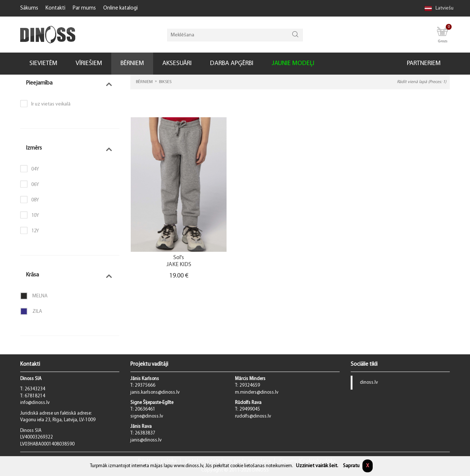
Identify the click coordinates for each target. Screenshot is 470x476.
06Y (35, 185)
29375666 (145, 385)
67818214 (35, 396)
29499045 (250, 409)
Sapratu (351, 466)
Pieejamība (39, 83)
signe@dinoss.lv (147, 416)
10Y (35, 216)
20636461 (145, 409)
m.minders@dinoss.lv (257, 392)
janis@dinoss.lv (146, 440)
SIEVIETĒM (43, 63)
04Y (35, 169)
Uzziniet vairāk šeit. (317, 466)
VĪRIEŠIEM (89, 63)
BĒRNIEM (132, 63)
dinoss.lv (369, 382)
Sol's (179, 258)
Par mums (84, 8)
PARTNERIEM (424, 63)
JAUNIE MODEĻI (293, 63)
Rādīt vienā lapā (422, 82)
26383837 (145, 433)
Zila (31, 311)
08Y (35, 200)
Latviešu (439, 8)
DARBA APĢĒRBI (232, 63)
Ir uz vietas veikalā (51, 104)
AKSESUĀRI (177, 63)
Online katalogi (120, 8)
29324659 (250, 385)
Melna (34, 296)
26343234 (35, 389)
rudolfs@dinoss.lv (253, 416)
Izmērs (34, 148)
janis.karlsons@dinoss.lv (155, 392)
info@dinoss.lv (35, 403)
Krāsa (32, 275)
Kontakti (55, 8)
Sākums (29, 8)
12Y (35, 231)
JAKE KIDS (179, 265)
